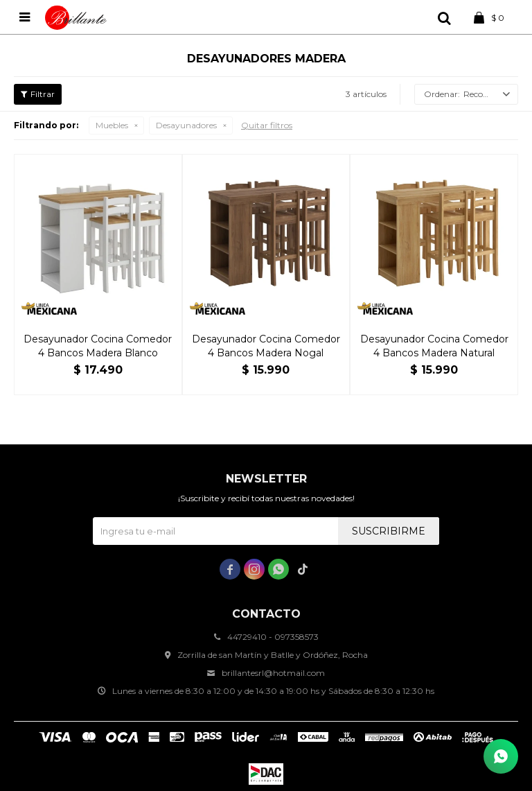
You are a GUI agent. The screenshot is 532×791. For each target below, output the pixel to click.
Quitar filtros (267, 125)
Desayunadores (186, 125)
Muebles (112, 125)
